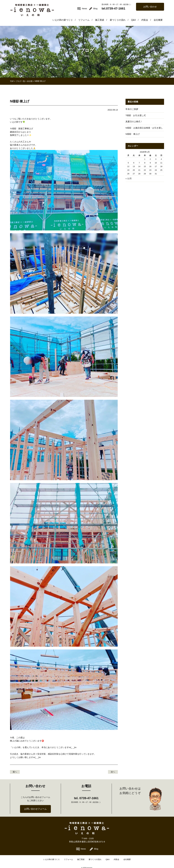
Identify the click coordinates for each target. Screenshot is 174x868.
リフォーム (89, 16)
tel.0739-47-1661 (113, 8)
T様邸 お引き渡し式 (136, 112)
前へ (15, 768)
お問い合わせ (150, 7)
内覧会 (147, 16)
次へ (113, 768)
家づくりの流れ (121, 16)
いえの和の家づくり (69, 16)
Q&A (136, 16)
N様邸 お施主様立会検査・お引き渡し (144, 124)
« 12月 (129, 175)
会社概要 (158, 16)
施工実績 (104, 16)
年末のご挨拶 (132, 105)
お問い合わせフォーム (35, 805)
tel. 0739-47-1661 (86, 794)
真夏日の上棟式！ (134, 118)
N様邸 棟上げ (133, 130)
